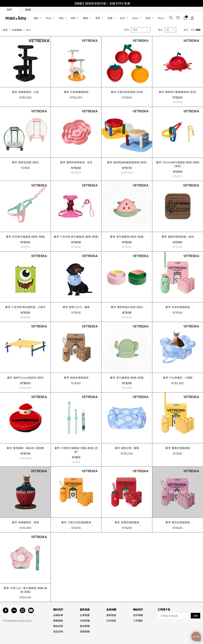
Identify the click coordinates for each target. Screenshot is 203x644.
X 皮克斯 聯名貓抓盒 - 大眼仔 (25, 307)
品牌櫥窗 (17, 30)
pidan (135, 18)
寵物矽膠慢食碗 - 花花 (76, 162)
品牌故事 (58, 615)
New (49, 18)
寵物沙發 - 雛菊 (127, 448)
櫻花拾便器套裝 (178, 522)
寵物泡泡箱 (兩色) (25, 162)
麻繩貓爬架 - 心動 (25, 92)
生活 (122, 18)
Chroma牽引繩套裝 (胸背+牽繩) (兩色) (178, 164)
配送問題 (85, 626)
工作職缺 (138, 620)
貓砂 (36, 18)
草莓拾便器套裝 (127, 522)
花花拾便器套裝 (178, 307)
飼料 (73, 18)
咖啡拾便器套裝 (76, 377)
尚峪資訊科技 (25, 621)
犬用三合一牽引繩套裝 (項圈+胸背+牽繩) (25, 590)
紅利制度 (111, 620)
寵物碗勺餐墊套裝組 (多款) (178, 92)
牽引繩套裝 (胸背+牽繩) (127, 237)
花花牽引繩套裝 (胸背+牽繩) (25, 237)
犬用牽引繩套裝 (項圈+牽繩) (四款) (76, 450)
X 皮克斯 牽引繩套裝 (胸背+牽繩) (76, 237)
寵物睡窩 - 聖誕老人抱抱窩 (25, 448)
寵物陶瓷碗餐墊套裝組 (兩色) (127, 162)
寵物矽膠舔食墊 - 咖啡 (178, 237)
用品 (61, 18)
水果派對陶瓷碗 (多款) (127, 92)
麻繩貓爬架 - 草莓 (25, 522)
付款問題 (85, 620)
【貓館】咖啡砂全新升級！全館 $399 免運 (102, 3)
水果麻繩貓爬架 (76, 92)
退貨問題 (85, 631)
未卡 (28, 30)
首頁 (5, 30)
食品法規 (58, 631)
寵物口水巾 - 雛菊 (76, 307)
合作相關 (138, 615)
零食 (98, 18)
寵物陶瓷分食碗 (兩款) (127, 307)
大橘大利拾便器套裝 (76, 522)
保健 (110, 18)
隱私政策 (58, 626)
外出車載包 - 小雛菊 (178, 377)
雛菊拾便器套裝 (178, 448)
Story (161, 18)
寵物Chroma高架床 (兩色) (25, 377)
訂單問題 (85, 615)
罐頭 (86, 18)
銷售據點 (58, 620)
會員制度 (111, 615)
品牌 (148, 18)
